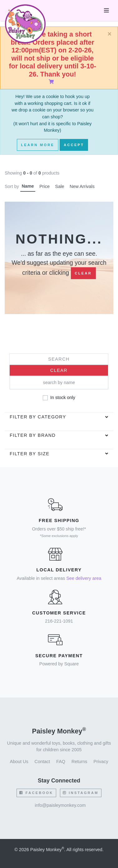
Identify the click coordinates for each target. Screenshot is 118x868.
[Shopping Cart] (52, 82)
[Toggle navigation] (106, 10)
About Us (19, 762)
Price (44, 186)
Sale (60, 186)
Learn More (38, 145)
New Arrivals (82, 186)
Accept (74, 145)
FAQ (61, 762)
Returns (79, 762)
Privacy (101, 762)
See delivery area (84, 578)
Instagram (81, 793)
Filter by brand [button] (33, 435)
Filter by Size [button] (30, 454)
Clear (83, 273)
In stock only (63, 397)
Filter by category (38, 417)
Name (28, 186)
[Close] (109, 34)
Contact (42, 762)
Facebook (36, 793)
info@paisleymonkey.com (60, 805)
